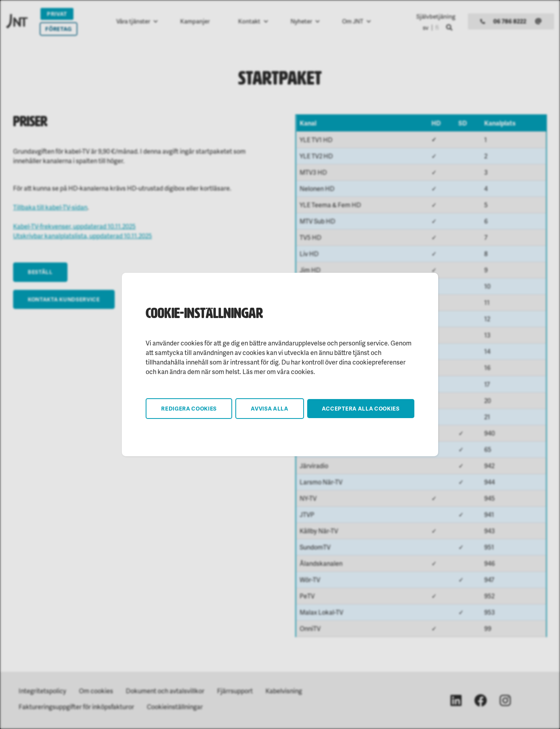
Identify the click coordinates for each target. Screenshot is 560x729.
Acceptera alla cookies (361, 408)
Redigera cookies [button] (189, 408)
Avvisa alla (270, 408)
